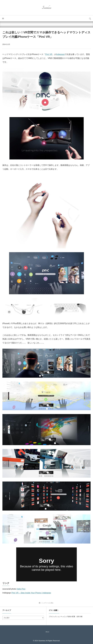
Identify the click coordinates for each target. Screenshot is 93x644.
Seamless (47, 8)
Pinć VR (49, 54)
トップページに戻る (47, 603)
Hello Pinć (21, 589)
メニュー (3, 18)
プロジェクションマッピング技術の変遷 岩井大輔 (66, 617)
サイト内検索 (90, 18)
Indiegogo (60, 54)
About (47, 632)
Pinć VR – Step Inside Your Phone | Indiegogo (31, 593)
